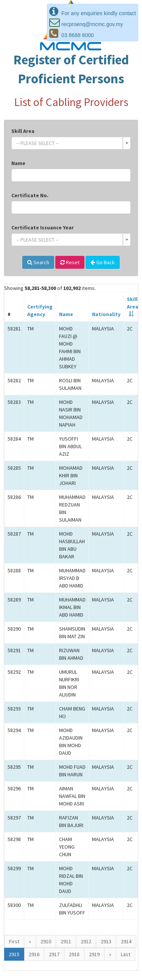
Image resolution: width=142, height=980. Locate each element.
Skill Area (23, 131)
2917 (54, 954)
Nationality (106, 314)
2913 (106, 941)
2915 (14, 954)
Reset (70, 262)
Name (18, 163)
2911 (66, 941)
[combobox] (71, 143)
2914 (126, 941)
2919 (94, 954)
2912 (86, 941)
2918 (74, 954)
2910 (46, 941)
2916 (34, 954)
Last (126, 954)
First (14, 941)
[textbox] (69, 143)
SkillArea (133, 303)
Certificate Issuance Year (43, 227)
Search (38, 262)
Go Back (103, 262)
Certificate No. (30, 195)
